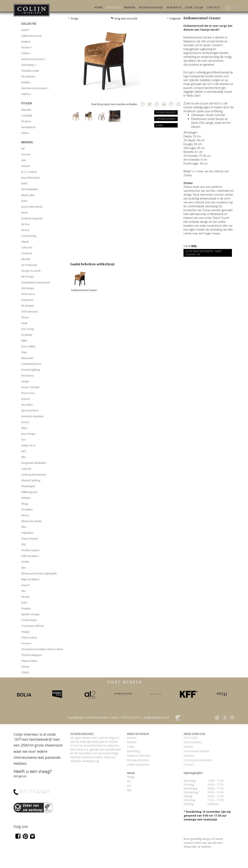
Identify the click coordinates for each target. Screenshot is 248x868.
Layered (26, 469)
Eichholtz (27, 335)
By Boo (26, 224)
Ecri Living (28, 329)
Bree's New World (32, 207)
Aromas (26, 154)
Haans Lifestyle (30, 387)
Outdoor (26, 94)
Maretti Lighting (31, 480)
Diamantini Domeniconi (35, 282)
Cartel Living (29, 236)
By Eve (25, 230)
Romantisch (28, 127)
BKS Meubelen (30, 189)
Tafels (25, 53)
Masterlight (28, 486)
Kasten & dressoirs (33, 59)
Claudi (25, 242)
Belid (24, 183)
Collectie (114, 7)
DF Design (28, 277)
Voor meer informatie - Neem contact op (203, 253)
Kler (24, 457)
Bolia (24, 201)
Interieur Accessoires (34, 88)
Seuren (25, 585)
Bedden (26, 82)
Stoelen (26, 47)
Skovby (25, 597)
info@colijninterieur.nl (156, 717)
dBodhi (26, 259)
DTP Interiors (30, 312)
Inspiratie (174, 7)
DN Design (28, 288)
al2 (23, 149)
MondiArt (27, 509)
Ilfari (24, 428)
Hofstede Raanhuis (32, 416)
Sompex (26, 608)
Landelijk (27, 116)
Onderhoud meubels (196, 751)
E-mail (160, 125)
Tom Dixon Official (32, 626)
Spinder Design (30, 614)
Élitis (24, 341)
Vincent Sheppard (31, 655)
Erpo (24, 352)
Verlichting (28, 65)
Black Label (28, 195)
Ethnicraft (27, 358)
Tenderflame (29, 620)
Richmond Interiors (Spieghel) (39, 574)
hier (194, 171)
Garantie (189, 756)
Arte (24, 160)
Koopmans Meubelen (34, 463)
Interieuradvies (151, 7)
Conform (27, 253)
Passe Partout (30, 539)
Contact (213, 7)
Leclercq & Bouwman (34, 475)
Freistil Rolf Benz (31, 364)
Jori (24, 440)
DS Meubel (27, 306)
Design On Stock (31, 271)
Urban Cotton (29, 638)
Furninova (27, 376)
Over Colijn (194, 7)
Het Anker (27, 405)
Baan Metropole (31, 178)
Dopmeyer (28, 300)
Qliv (24, 568)
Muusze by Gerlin (31, 521)
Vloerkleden (28, 77)
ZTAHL (25, 672)
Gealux (25, 381)
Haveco (26, 399)
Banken (26, 42)
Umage (25, 632)
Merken (130, 7)
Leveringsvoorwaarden (198, 760)
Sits (23, 591)
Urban (25, 133)
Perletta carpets (30, 550)
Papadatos (28, 533)
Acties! (25, 30)
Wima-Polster (29, 661)
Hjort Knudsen (30, 411)
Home (99, 7)
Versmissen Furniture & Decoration (42, 649)
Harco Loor (28, 393)
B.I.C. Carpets (29, 172)
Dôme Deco (28, 294)
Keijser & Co (28, 445)
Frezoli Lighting (31, 370)
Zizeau (25, 667)
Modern (26, 121)
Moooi (25, 515)
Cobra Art (27, 248)
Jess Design (28, 434)
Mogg (25, 504)
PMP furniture (30, 556)
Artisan (26, 166)
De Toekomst (29, 265)
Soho (24, 603)
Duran (25, 317)
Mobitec (26, 498)
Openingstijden (166, 119)
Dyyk (24, 323)
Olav (24, 527)
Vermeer (26, 643)
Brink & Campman (32, 218)
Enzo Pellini (28, 346)
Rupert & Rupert (30, 579)
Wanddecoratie (30, 71)
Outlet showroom (31, 36)
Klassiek (26, 110)
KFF (24, 451)
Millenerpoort (29, 492)
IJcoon (25, 422)
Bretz (25, 213)
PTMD (25, 562)
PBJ (24, 544)
